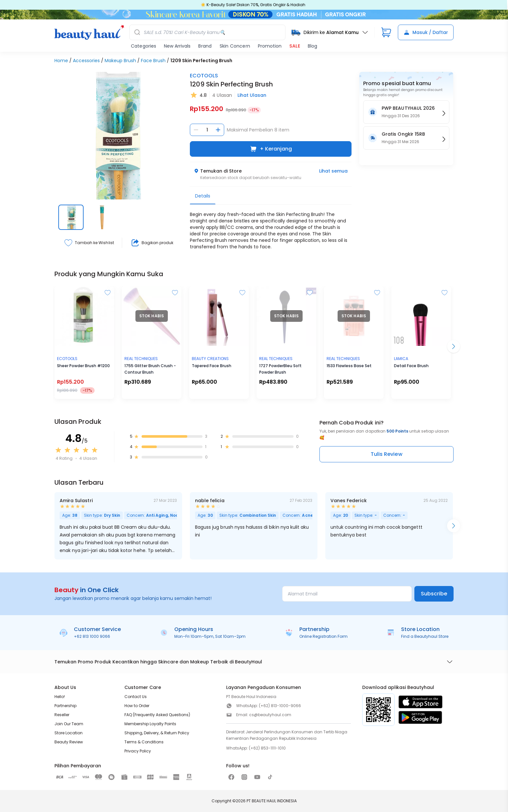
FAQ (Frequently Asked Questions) (157, 715)
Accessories (86, 61)
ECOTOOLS (204, 76)
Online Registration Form (323, 636)
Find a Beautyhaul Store (425, 636)
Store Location (69, 733)
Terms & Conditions (144, 742)
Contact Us (136, 697)
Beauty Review (69, 742)
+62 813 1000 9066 (92, 636)
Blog (312, 46)
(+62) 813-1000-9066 (280, 706)
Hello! (60, 697)
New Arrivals (177, 46)
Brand (205, 46)
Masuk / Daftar (426, 32)
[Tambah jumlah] (218, 130)
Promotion (270, 46)
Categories (144, 46)
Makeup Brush (120, 61)
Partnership (65, 706)
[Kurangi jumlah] (196, 130)
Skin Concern (235, 46)
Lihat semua (333, 171)
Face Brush (153, 61)
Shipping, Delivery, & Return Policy (157, 733)
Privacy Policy (138, 751)
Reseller (62, 715)
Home (61, 61)
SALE (295, 46)
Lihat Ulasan (252, 95)
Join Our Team (69, 724)
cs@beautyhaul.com (270, 715)
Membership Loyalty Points (150, 724)
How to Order (137, 706)
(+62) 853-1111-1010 (267, 748)
